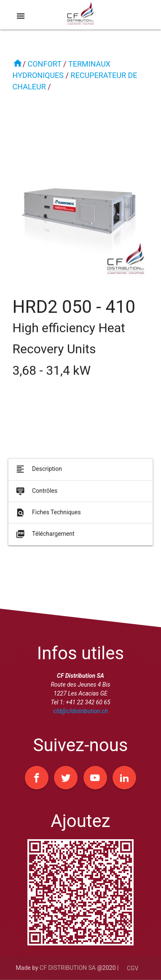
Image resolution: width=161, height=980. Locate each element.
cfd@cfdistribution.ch (80, 711)
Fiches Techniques (48, 516)
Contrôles (36, 494)
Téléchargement (44, 537)
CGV (133, 968)
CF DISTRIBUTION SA (68, 968)
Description (38, 473)
